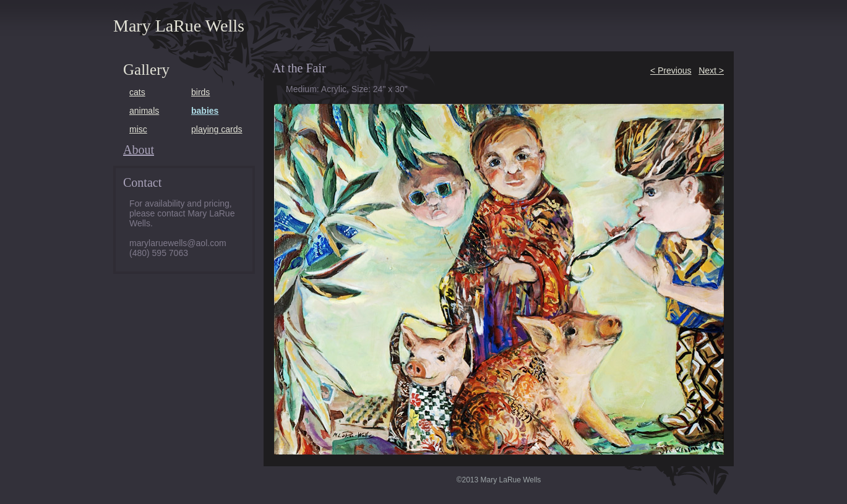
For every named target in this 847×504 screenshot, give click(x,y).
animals (144, 111)
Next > (711, 70)
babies (205, 111)
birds (200, 92)
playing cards (217, 129)
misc (138, 129)
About (139, 150)
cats (137, 92)
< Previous (671, 70)
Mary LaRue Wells (179, 26)
